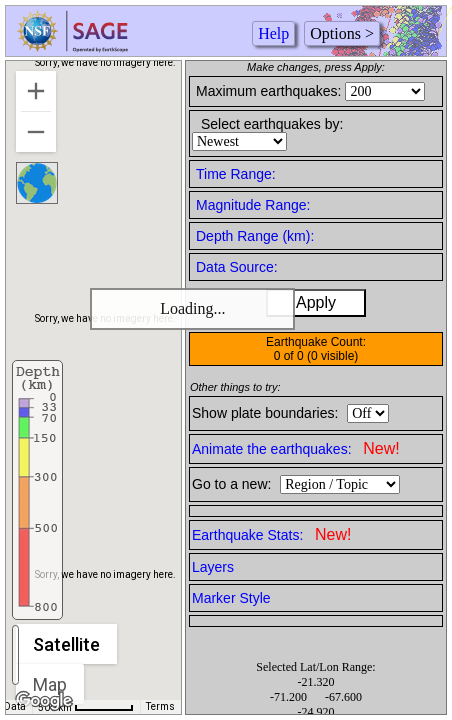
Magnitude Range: (253, 205)
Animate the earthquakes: (296, 448)
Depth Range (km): (255, 236)
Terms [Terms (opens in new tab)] (160, 706)
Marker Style (231, 598)
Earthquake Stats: (271, 534)
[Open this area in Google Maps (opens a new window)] (44, 701)
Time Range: (236, 174)
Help (273, 33)
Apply (316, 302)
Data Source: (237, 267)
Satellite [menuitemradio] (66, 644)
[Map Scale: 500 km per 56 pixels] (86, 707)
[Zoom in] (36, 91)
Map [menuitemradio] (50, 684)
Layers (213, 567)
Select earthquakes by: (272, 124)
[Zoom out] (36, 132)
